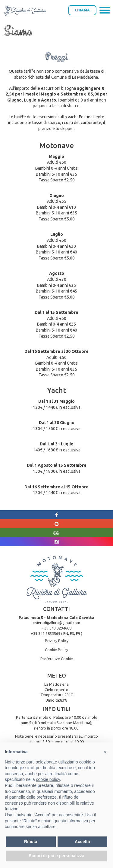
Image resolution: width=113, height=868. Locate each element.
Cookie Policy (56, 650)
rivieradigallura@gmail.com (56, 623)
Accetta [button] (82, 842)
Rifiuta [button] (31, 842)
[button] (105, 752)
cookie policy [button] (48, 779)
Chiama (82, 10)
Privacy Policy (57, 641)
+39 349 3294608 (57, 628)
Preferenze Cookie (57, 659)
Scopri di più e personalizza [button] (56, 856)
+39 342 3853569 (46, 633)
